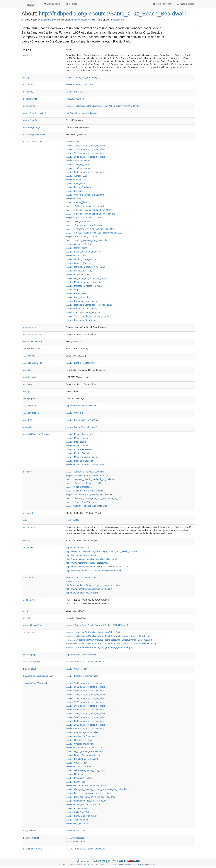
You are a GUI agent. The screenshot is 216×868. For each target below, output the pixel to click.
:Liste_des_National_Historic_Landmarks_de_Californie (96, 789)
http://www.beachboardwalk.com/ (82, 113)
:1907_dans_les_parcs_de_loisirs (86, 145)
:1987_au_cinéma (78, 168)
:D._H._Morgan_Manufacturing (84, 751)
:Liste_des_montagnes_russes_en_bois (89, 793)
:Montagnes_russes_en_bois (83, 282)
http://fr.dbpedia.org (81, 20)
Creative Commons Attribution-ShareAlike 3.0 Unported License (134, 864)
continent (29, 85)
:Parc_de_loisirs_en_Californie (84, 225)
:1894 (72, 142)
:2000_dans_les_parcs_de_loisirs (86, 717)
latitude (29, 356)
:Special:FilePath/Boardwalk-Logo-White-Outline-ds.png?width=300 (103, 106)
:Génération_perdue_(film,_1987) (86, 267)
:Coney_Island (77, 248)
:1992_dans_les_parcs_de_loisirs (86, 710)
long (26, 618)
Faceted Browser (163, 4)
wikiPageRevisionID (34, 135)
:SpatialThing (74, 520)
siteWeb (29, 406)
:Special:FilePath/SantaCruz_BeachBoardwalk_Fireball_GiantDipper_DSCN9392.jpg (111, 644)
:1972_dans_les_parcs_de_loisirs (86, 702)
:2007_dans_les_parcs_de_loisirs (86, 172)
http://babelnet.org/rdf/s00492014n (82, 593)
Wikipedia (86, 864)
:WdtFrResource (76, 842)
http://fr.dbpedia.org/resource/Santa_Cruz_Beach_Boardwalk (113, 14)
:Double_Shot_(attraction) (82, 759)
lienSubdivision (33, 363)
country (28, 92)
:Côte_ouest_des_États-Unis (83, 252)
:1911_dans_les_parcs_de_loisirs (86, 149)
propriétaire (31, 399)
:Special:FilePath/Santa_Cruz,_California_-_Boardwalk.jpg (99, 647)
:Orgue (73, 290)
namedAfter (30, 99)
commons (30, 327)
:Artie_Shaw (76, 183)
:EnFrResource (75, 838)
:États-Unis (75, 92)
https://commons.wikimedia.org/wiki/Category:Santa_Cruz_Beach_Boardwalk (102, 551)
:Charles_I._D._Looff (80, 244)
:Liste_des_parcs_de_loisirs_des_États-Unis (91, 797)
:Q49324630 (75, 99)
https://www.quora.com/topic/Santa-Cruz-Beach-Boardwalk (94, 570)
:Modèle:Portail (77, 446)
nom (28, 384)
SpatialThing (45, 20)
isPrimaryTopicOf (32, 662)
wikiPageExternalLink (35, 113)
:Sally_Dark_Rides (79, 812)
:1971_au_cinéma (78, 161)
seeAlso (28, 548)
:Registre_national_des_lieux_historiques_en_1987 (94, 233)
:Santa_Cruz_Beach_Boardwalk (82, 578)
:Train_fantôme (77, 820)
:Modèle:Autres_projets (81, 434)
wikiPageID (30, 120)
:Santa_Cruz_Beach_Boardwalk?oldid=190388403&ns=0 (97, 625)
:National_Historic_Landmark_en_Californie (91, 214)
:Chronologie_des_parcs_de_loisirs (86, 748)
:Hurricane (75, 774)
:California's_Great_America (83, 736)
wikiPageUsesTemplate (37, 434)
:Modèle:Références (79, 449)
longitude (30, 377)
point (28, 513)
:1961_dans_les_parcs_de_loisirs (86, 698)
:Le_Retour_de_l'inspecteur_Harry (86, 278)
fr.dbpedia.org (117, 20)
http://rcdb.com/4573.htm (78, 548)
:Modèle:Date (76, 442)
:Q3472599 (74, 581)
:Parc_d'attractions (79, 221)
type (28, 420)
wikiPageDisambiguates (38, 676)
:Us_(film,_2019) (78, 824)
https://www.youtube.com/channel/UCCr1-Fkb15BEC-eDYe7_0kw (97, 567)
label (27, 541)
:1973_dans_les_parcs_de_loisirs (86, 706)
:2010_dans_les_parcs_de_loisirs (86, 725)
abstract (28, 55)
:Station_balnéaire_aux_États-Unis (86, 240)
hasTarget (31, 838)
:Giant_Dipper (76, 256)
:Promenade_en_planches (82, 301)
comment (29, 527)
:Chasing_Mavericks (79, 744)
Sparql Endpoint (186, 4)
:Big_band (75, 191)
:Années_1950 (77, 176)
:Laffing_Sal (75, 782)
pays (28, 391)
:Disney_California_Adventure (84, 755)
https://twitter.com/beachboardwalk (82, 555)
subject (27, 472)
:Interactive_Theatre (79, 778)
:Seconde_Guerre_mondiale (83, 312)
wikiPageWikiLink (33, 142)
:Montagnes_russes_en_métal (84, 286)
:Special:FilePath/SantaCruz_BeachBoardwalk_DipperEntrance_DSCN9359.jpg (109, 640)
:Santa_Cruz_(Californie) (82, 77)
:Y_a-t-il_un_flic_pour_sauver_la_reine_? (89, 316)
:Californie (75, 199)
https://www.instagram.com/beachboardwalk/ (87, 563)
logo (28, 370)
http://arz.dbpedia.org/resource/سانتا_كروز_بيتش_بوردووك (93, 585)
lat (26, 611)
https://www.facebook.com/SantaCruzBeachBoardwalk (92, 559)
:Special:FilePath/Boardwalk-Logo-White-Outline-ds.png (98, 632)
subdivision (31, 413)
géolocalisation (33, 349)
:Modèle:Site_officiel (79, 453)
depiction (29, 632)
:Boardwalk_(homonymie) (82, 676)
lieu (29, 831)
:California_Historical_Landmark (85, 195)
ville (27, 427)
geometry (29, 600)
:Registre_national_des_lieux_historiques (89, 305)
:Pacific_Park (76, 293)
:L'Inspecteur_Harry (79, 271)
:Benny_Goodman (78, 187)
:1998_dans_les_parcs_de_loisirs (86, 713)
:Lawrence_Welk (78, 275)
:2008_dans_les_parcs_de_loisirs (86, 721)
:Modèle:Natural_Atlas (80, 461)
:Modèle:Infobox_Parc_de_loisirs (85, 465)
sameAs (28, 578)
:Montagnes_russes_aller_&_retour (86, 801)
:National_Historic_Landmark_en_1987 (88, 210)
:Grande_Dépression (80, 263)
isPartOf (30, 669)
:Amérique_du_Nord (79, 85)
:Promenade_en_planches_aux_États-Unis (90, 229)
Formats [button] (73, 4)
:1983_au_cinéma (78, 164)
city (26, 77)
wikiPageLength (32, 127)
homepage (29, 655)
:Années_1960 (77, 180)
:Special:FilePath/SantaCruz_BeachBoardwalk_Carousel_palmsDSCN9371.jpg (109, 636)
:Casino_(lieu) (76, 202)
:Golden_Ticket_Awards (81, 259)
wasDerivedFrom (33, 625)
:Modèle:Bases (77, 438)
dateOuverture (32, 341)
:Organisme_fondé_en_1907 (84, 218)
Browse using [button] (53, 4)
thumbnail (29, 106)
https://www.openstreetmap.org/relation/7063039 (89, 589)
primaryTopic (33, 849)
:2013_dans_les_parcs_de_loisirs (86, 729)
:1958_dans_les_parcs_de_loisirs (86, 694)
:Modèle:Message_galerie (82, 457)
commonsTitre (32, 334)
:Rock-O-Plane (77, 808)
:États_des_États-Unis (80, 320)
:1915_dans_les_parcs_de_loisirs (86, 153)
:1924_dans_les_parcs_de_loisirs (86, 157)
